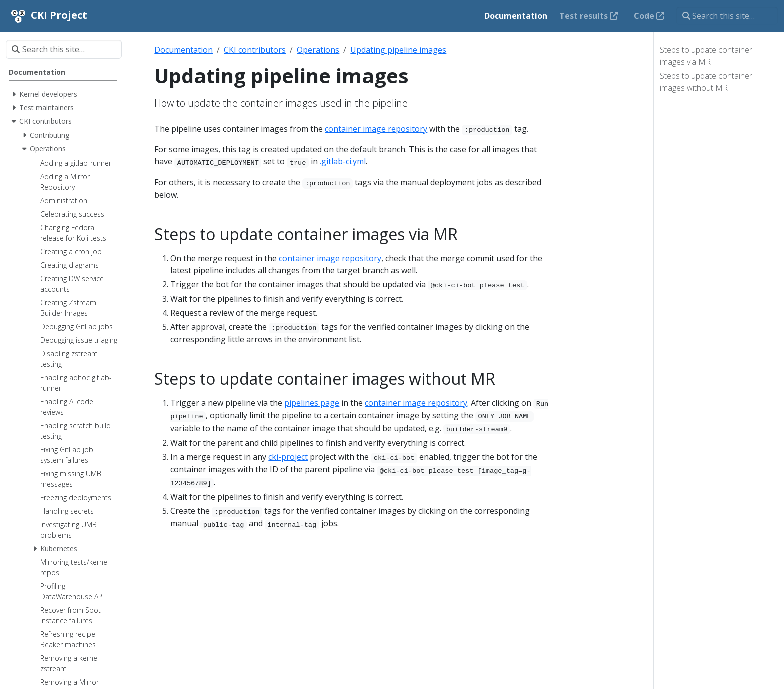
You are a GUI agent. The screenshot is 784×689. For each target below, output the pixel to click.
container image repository (376, 129)
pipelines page (312, 403)
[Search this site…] (727, 16)
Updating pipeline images (398, 50)
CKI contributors (255, 50)
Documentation (184, 50)
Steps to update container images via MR (706, 56)
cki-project (288, 457)
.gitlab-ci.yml (343, 161)
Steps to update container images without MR (706, 82)
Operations (318, 50)
